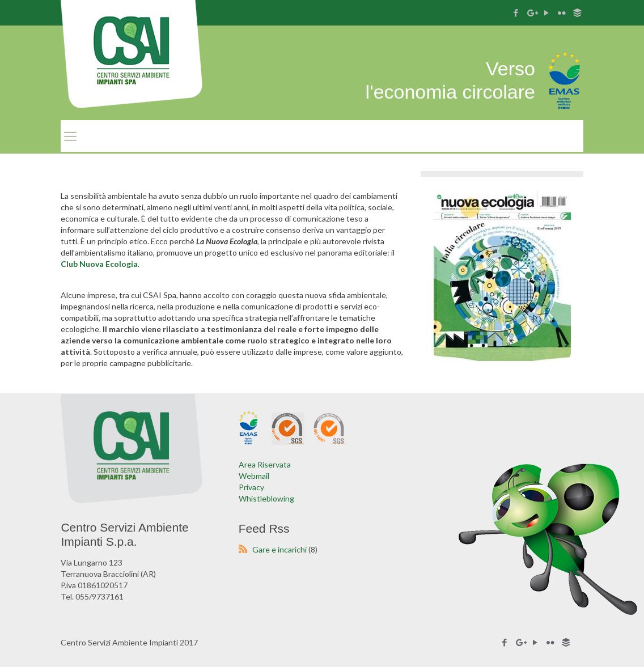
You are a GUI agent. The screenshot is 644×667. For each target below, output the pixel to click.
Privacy (251, 487)
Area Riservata (265, 464)
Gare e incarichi (279, 549)
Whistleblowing (266, 498)
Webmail (254, 476)
